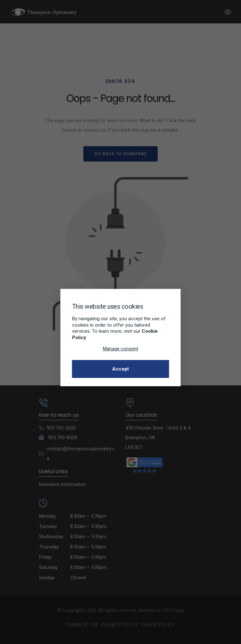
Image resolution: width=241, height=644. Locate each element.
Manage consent (120, 349)
